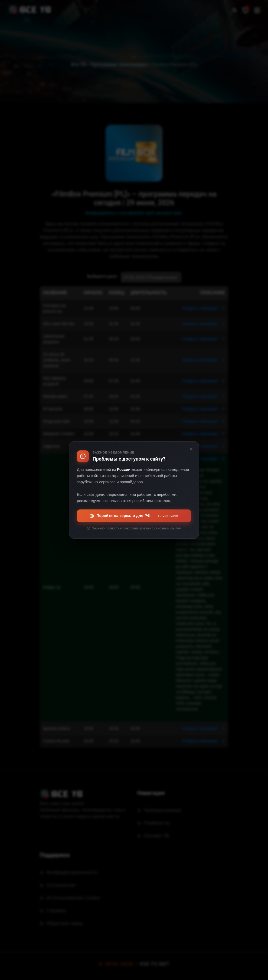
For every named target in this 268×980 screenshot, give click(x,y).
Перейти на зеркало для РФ (134, 516)
